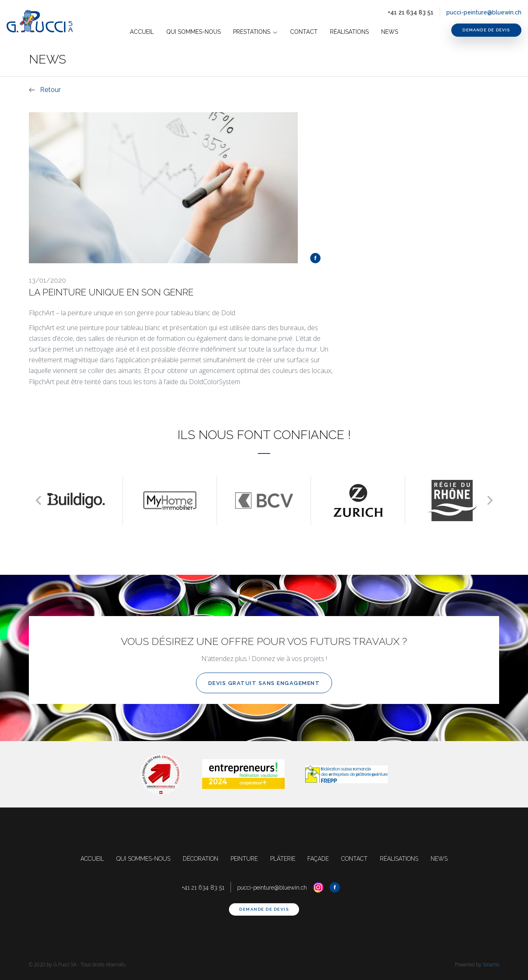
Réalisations (349, 32)
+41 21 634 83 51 (410, 12)
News (390, 32)
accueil (142, 32)
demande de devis (486, 30)
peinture (244, 859)
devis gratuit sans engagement (264, 683)
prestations (255, 32)
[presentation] (38, 500)
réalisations (401, 859)
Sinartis (491, 965)
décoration (200, 859)
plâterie (283, 859)
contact (304, 32)
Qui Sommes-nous (193, 32)
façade (319, 859)
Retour (50, 90)
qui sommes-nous (141, 859)
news (442, 859)
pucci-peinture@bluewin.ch (484, 12)
